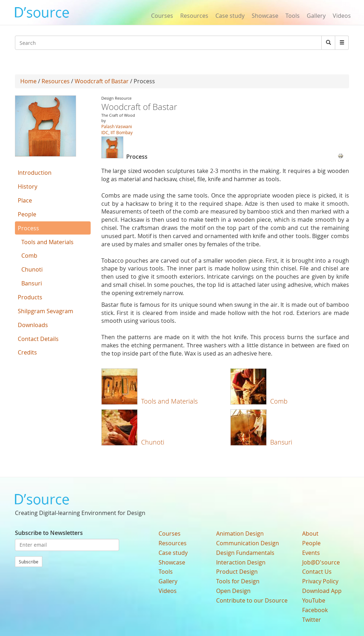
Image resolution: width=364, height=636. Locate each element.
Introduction (35, 173)
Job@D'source (321, 562)
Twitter (312, 620)
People (27, 214)
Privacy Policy (320, 581)
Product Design (237, 572)
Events (311, 553)
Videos (342, 16)
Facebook (315, 610)
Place (25, 200)
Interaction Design (241, 562)
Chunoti (153, 442)
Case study (230, 16)
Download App (322, 591)
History (28, 186)
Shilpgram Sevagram (45, 311)
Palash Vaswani (117, 126)
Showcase (265, 16)
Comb (279, 401)
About (310, 533)
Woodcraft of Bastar (102, 81)
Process (28, 228)
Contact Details (38, 339)
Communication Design (248, 543)
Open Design (233, 591)
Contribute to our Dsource (252, 600)
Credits (27, 352)
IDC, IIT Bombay (117, 132)
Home (28, 81)
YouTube (314, 600)
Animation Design (240, 533)
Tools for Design (238, 581)
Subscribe (29, 562)
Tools (293, 16)
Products (30, 297)
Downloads (33, 325)
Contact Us (317, 572)
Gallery (316, 16)
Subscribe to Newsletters (49, 533)
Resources (194, 16)
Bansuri (281, 442)
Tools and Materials (169, 401)
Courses (162, 16)
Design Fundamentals (245, 553)
